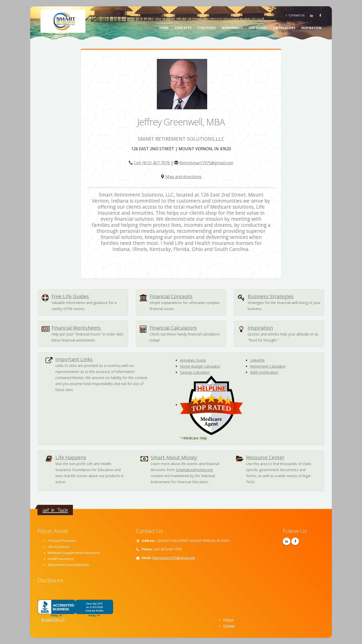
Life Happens (71, 457)
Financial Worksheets (76, 328)
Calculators (284, 28)
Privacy (228, 620)
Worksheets (232, 28)
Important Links (74, 359)
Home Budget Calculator (200, 366)
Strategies (207, 28)
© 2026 (47, 620)
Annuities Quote (193, 360)
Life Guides (258, 28)
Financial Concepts (171, 296)
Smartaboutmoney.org (194, 470)
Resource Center (265, 457)
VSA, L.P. (59, 620)
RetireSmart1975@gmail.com (206, 163)
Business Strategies (271, 296)
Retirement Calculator (268, 366)
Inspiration (311, 28)
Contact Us (295, 15)
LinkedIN (257, 360)
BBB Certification (264, 372)
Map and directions (184, 177)
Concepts (183, 28)
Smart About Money (174, 457)
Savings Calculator (195, 372)
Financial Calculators (173, 328)
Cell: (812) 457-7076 (152, 163)
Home (164, 28)
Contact (229, 626)
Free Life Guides (70, 296)
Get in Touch (55, 510)
